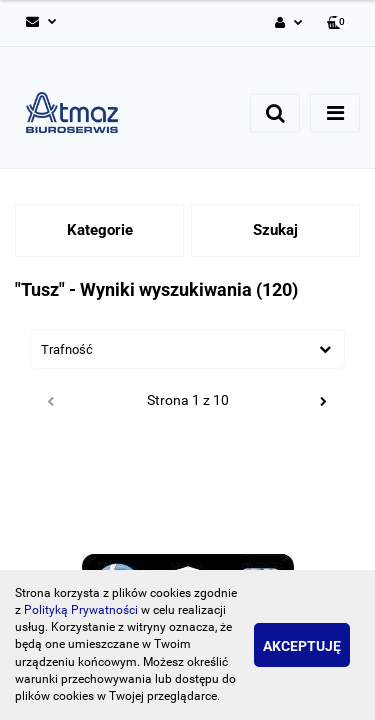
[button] (337, 23)
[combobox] (187, 349)
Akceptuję (302, 646)
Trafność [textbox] (67, 349)
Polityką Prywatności (81, 610)
